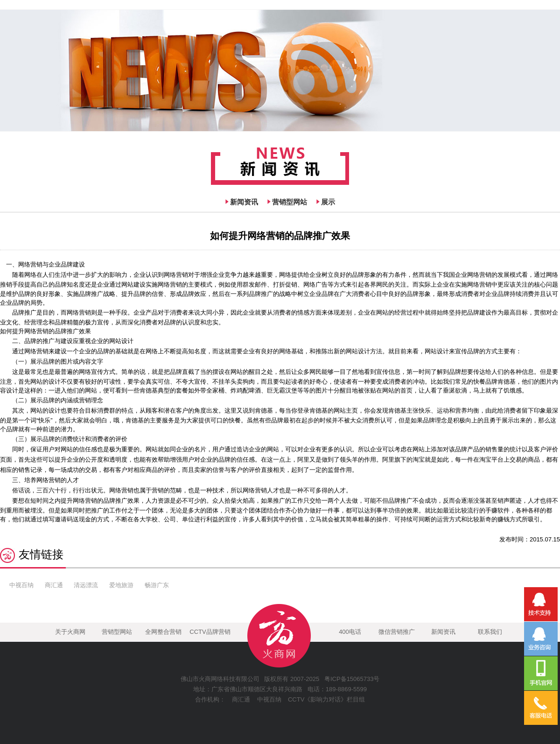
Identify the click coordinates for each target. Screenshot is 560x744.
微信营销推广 (397, 632)
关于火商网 (70, 632)
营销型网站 (290, 202)
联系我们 (490, 632)
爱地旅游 (121, 585)
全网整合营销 (163, 632)
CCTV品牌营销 (210, 632)
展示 (328, 202)
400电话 (350, 632)
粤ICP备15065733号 (352, 679)
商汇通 (54, 585)
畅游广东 (157, 585)
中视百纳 (21, 585)
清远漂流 (86, 585)
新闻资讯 (244, 202)
